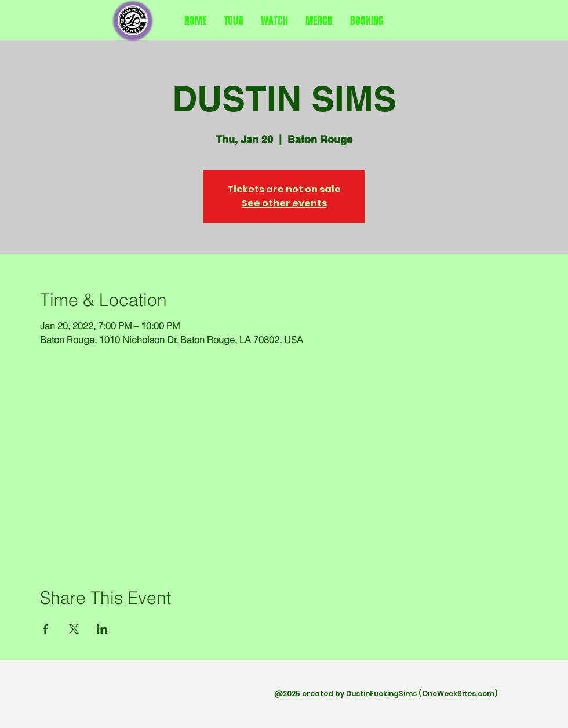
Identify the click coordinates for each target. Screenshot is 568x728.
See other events (284, 203)
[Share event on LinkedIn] (102, 629)
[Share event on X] (74, 629)
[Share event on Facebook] (45, 629)
